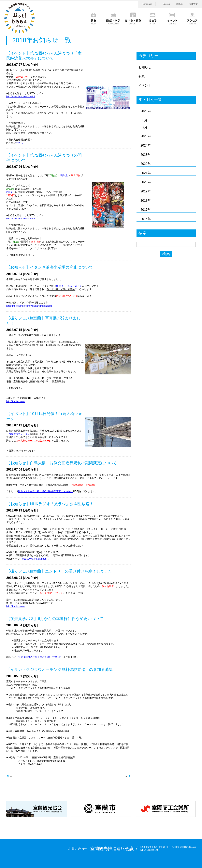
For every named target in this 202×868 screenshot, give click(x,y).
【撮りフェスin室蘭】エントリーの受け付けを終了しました (59, 571)
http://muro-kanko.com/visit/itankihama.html (29, 306)
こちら (19, 143)
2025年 (146, 136)
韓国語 (179, 4)
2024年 (146, 145)
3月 (145, 120)
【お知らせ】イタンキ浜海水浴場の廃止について (50, 267)
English (166, 4)
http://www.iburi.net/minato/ (21, 97)
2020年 (146, 182)
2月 (145, 127)
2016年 (146, 219)
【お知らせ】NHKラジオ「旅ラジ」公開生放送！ (50, 504)
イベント (145, 85)
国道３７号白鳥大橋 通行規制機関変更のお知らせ (45, 491)
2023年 (146, 155)
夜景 (142, 76)
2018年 (146, 201)
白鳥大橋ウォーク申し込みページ (34, 441)
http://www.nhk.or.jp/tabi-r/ (36, 559)
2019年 (146, 191)
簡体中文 (193, 4)
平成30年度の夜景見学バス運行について (40, 657)
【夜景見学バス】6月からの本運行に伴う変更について (55, 619)
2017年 (146, 210)
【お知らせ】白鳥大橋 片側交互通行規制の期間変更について (62, 463)
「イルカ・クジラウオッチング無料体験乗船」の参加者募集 (60, 669)
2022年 (146, 164)
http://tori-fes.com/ (16, 401)
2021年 (146, 173)
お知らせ (145, 67)
